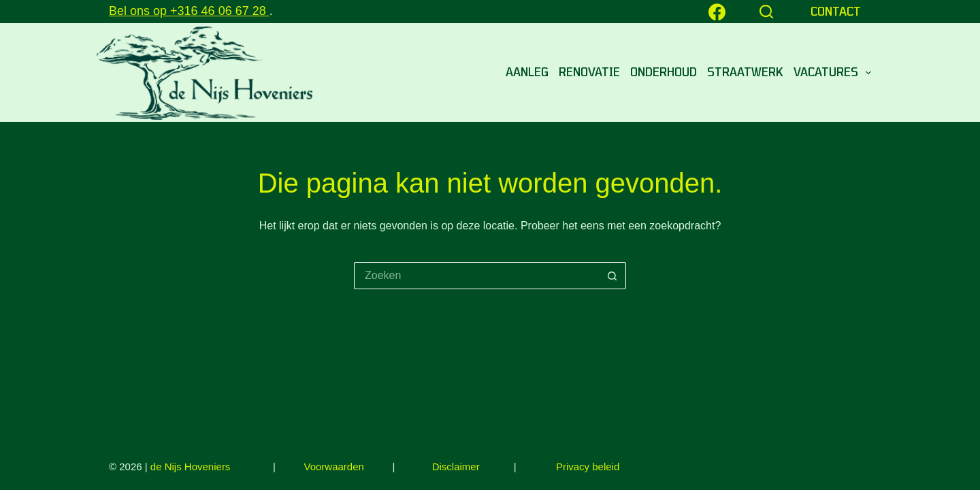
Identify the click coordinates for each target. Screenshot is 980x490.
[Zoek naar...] (476, 276)
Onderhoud (664, 72)
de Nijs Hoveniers (191, 467)
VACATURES (832, 73)
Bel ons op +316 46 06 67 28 (189, 11)
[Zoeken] (766, 12)
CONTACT (836, 11)
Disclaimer (456, 467)
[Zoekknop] (612, 276)
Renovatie (589, 72)
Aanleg (527, 72)
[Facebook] (717, 12)
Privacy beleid (588, 467)
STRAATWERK (745, 72)
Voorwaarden (335, 467)
